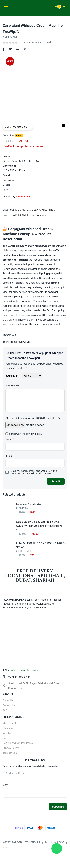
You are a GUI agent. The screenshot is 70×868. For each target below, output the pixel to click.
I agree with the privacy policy (25, 434)
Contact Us (9, 705)
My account (9, 723)
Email (9, 456)
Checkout (8, 728)
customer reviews (30, 42)
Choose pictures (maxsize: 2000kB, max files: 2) (33, 418)
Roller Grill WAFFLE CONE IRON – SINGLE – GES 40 (40, 545)
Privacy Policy (11, 748)
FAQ (5, 710)
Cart (5, 738)
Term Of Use (10, 753)
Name (10, 439)
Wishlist (7, 733)
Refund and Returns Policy (18, 743)
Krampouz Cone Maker (29, 504)
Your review (13, 386)
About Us (8, 700)
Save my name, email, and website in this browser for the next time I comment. (34, 472)
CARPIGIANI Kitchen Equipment (30, 215)
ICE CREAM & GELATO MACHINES (35, 210)
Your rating (13, 376)
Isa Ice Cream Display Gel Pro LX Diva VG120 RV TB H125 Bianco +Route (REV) (39, 524)
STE (5, 847)
